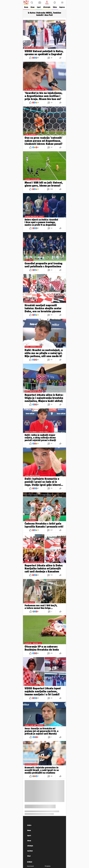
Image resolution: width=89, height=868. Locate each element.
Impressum (31, 866)
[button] (32, 3)
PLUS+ (29, 825)
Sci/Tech (30, 851)
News (26, 7)
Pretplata (48, 866)
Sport (39, 7)
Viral (29, 856)
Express (62, 7)
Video (55, 7)
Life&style (47, 7)
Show (32, 7)
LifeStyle (30, 846)
